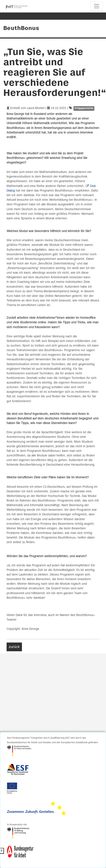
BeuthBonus (21, 28)
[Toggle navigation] (97, 6)
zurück (14, 647)
